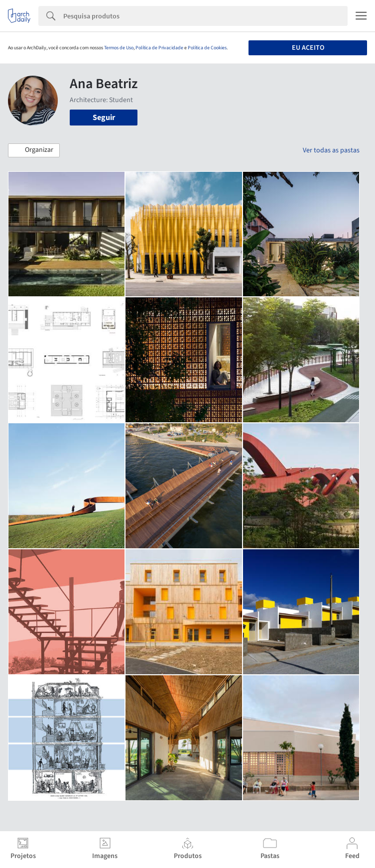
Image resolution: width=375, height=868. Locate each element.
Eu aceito (308, 48)
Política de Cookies (207, 48)
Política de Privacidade (159, 48)
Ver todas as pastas (331, 150)
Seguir (104, 118)
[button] (34, 150)
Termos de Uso (119, 48)
